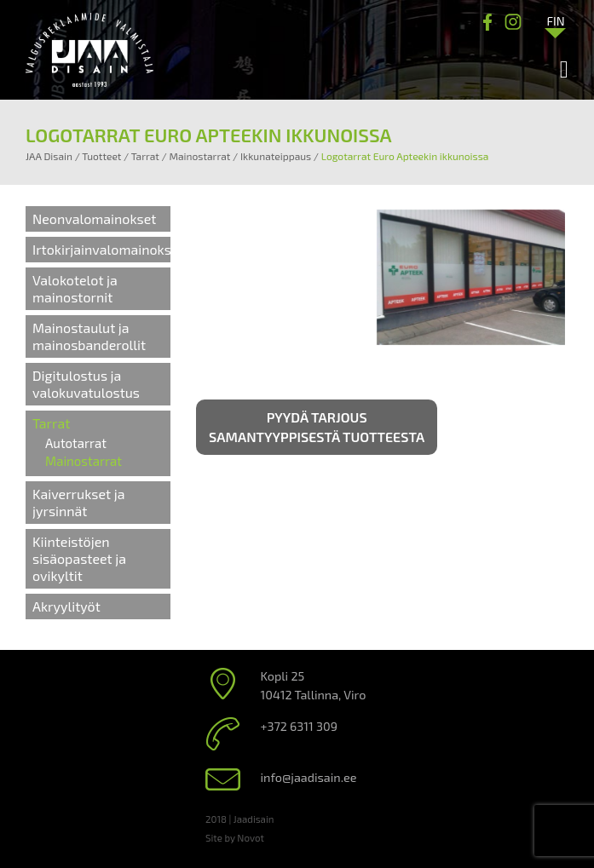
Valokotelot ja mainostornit (75, 288)
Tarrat (51, 423)
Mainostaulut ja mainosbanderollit (89, 336)
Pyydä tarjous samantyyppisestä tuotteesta (317, 427)
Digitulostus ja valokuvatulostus (86, 384)
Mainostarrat (84, 461)
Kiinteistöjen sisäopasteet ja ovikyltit (79, 558)
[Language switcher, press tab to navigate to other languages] (556, 20)
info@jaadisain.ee (309, 777)
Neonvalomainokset (94, 218)
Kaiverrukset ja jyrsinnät (78, 502)
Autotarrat (76, 443)
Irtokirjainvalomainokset (108, 249)
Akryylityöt (66, 606)
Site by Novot (235, 837)
